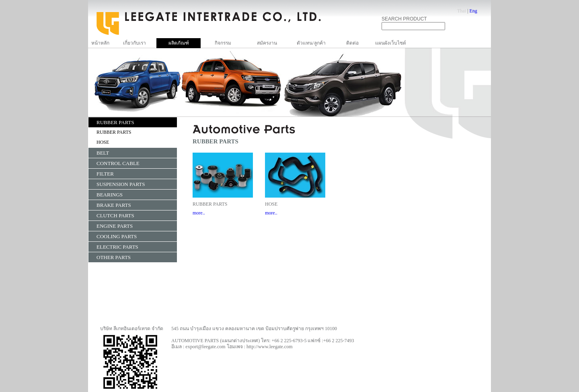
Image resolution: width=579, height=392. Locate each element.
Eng (473, 11)
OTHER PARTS (114, 257)
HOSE (103, 142)
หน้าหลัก (100, 43)
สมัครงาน (267, 43)
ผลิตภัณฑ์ (179, 43)
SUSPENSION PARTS (121, 184)
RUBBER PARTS (115, 122)
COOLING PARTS (117, 236)
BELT (103, 153)
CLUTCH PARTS (115, 215)
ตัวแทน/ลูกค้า (311, 43)
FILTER (105, 174)
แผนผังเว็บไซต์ (391, 43)
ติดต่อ (352, 43)
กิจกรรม (223, 43)
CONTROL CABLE (118, 163)
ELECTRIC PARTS (117, 247)
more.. (199, 213)
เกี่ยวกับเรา (134, 43)
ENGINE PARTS (115, 226)
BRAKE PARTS (114, 205)
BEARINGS (110, 195)
